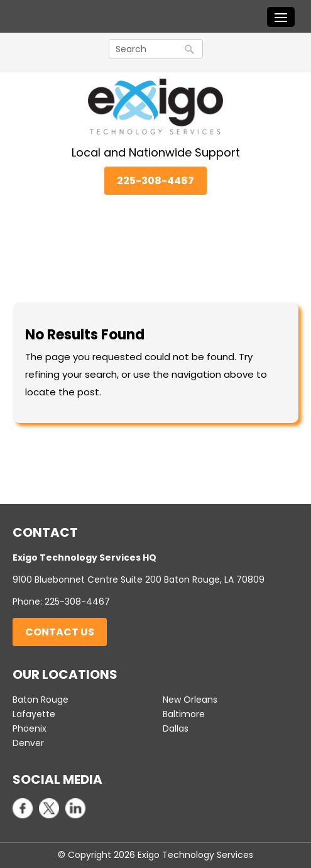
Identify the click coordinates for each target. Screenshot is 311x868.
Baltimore (184, 714)
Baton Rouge (41, 700)
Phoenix (30, 728)
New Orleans (190, 700)
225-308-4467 (155, 181)
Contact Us (60, 632)
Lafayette (34, 714)
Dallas (176, 728)
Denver (28, 743)
